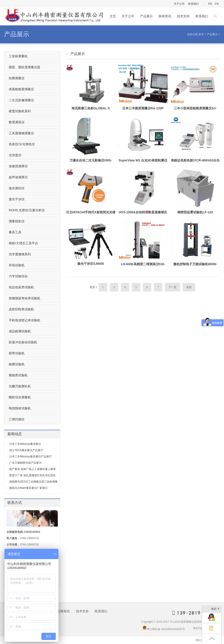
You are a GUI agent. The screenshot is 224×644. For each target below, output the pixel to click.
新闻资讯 (165, 16)
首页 (201, 34)
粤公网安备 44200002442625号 (164, 628)
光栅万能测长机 (20, 386)
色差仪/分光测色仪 (22, 144)
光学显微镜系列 (20, 254)
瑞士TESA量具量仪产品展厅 (26, 450)
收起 (215, 609)
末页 (189, 287)
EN (210, 4)
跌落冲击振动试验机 (23, 342)
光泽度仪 (15, 155)
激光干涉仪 (17, 199)
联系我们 (193, 4)
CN (217, 4)
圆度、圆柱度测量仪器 (25, 67)
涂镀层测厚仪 (18, 166)
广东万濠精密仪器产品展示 (25, 463)
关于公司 (179, 4)
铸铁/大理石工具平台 (23, 243)
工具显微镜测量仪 (21, 133)
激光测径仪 (17, 188)
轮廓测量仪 (17, 78)
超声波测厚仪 (18, 177)
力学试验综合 (18, 276)
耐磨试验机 (17, 364)
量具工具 (15, 232)
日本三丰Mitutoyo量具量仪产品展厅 (30, 457)
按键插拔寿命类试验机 (25, 298)
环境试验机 (17, 265)
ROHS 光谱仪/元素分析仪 (27, 210)
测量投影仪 (17, 221)
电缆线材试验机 (20, 408)
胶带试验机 (17, 353)
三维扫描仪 (17, 419)
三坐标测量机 (18, 56)
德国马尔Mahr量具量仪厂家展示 (28, 488)
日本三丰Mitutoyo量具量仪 (25, 444)
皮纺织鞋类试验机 (21, 309)
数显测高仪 (17, 122)
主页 (113, 16)
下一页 (172, 287)
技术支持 (183, 16)
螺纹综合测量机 (20, 397)
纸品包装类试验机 (21, 287)
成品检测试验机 (20, 331)
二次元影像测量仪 (21, 100)
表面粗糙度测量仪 (21, 89)
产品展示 (146, 16)
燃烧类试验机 (18, 375)
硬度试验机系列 (20, 111)
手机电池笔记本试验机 (25, 320)
